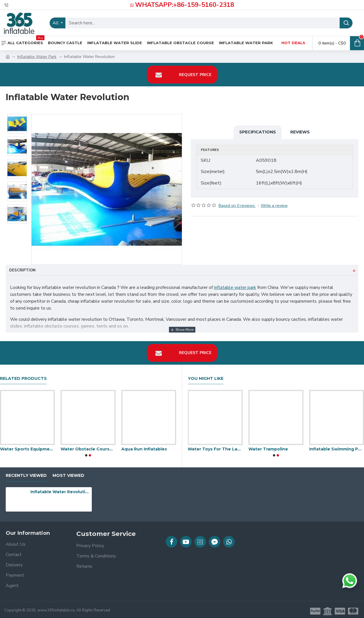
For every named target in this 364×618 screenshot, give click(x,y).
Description (22, 270)
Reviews (300, 132)
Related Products (23, 376)
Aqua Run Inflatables (144, 446)
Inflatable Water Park (37, 57)
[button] (86, 452)
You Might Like (206, 376)
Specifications (258, 132)
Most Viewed (68, 473)
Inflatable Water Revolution (60, 489)
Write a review (274, 203)
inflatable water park (235, 287)
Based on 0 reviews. (237, 203)
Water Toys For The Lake (215, 446)
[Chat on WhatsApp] (350, 581)
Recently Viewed (26, 473)
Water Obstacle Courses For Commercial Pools (88, 446)
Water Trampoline (268, 446)
